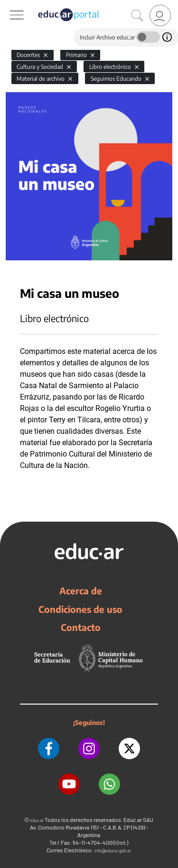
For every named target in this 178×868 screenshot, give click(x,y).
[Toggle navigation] (9, 5)
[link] (160, 15)
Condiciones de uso (80, 609)
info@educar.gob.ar (113, 851)
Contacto (81, 627)
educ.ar (37, 820)
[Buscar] (137, 16)
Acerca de (81, 591)
